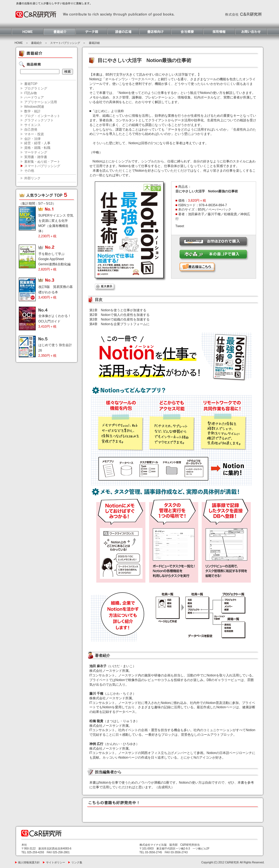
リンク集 (75, 862)
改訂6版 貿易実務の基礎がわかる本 (56, 292)
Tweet (180, 226)
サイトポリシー (54, 862)
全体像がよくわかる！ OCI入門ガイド (56, 321)
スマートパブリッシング (65, 43)
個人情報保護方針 (27, 862)
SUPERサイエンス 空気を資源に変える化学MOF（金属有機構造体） (56, 226)
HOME (19, 43)
